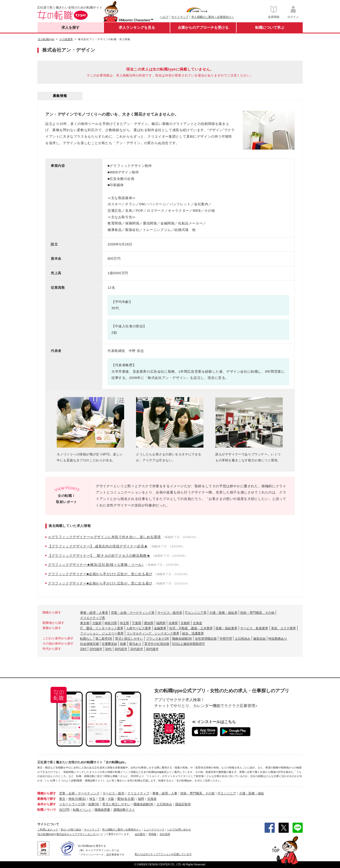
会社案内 (140, 834)
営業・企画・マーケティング (79, 793)
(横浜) (82, 799)
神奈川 (73, 799)
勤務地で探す (47, 799)
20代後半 (96, 649)
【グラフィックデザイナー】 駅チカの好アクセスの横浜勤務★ (99, 556)
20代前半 (136, 649)
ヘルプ (164, 17)
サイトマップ (180, 17)
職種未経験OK (182, 639)
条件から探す (47, 804)
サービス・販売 (114, 793)
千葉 (102, 799)
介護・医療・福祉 (252, 793)
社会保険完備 (89, 644)
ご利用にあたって (48, 830)
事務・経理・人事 (165, 793)
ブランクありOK (157, 639)
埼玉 (92, 799)
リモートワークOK (72, 804)
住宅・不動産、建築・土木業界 (191, 628)
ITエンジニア (227, 793)
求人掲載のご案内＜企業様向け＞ (213, 17)
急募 (123, 644)
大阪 (111, 799)
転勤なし (86, 639)
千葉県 (137, 623)
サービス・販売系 (170, 613)
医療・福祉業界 (226, 628)
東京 (62, 799)
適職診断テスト (124, 810)
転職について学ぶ (270, 27)
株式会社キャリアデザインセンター (77, 834)
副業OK (94, 804)
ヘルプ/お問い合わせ (179, 830)
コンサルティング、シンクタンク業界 (153, 633)
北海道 (197, 623)
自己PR (64, 810)
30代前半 (121, 649)
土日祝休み (243, 639)
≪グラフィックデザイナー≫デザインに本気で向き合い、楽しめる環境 (104, 537)
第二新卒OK (104, 639)
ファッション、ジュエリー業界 (102, 633)
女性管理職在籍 (206, 639)
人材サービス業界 (139, 628)
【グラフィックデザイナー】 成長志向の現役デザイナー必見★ (98, 546)
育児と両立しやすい (129, 639)
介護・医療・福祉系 (223, 613)
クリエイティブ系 (93, 618)
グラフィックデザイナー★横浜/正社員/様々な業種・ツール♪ (96, 565)
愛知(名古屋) (126, 799)
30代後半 (152, 649)
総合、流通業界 (193, 633)
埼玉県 (124, 623)
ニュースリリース (154, 830)
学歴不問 (226, 639)
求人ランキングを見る (137, 27)
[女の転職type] (46, 834)
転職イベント (82, 810)
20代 (83, 649)
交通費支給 (109, 644)
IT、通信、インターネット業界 (102, 628)
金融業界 (160, 628)
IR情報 (152, 834)
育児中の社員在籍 (157, 644)
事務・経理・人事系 (94, 613)
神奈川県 (111, 623)
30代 (108, 649)
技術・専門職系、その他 (257, 613)
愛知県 (149, 623)
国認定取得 (183, 804)
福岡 (141, 799)
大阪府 (97, 623)
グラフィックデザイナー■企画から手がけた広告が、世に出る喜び (100, 574)
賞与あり (135, 644)
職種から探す (47, 793)
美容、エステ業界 (284, 628)
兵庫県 (173, 623)
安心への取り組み (71, 830)
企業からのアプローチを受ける (203, 27)
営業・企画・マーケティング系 (133, 613)
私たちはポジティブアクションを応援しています (163, 854)
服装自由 (259, 639)
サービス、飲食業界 (254, 628)
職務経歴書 (102, 810)
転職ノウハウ (47, 810)
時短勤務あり (278, 639)
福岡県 (161, 623)
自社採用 (165, 834)
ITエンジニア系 (196, 613)
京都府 (185, 623)
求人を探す (70, 27)
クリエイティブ (138, 793)
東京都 (85, 623)
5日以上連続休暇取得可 (189, 644)
